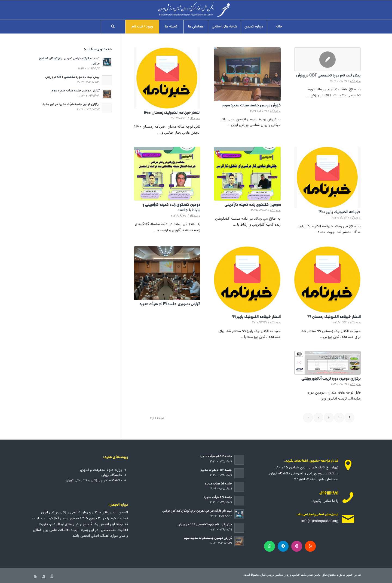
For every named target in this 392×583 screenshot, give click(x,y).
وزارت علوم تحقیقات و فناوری (101, 470)
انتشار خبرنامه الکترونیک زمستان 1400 (172, 113)
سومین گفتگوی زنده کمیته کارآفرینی (253, 205)
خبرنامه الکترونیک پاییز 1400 (340, 212)
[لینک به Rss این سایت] (35, 576)
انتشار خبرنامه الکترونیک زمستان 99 (334, 317)
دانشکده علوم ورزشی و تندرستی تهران (94, 480)
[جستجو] (113, 27)
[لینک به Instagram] (52, 576)
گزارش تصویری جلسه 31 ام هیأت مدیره (170, 304)
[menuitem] (279, 27)
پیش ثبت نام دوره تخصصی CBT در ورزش (328, 76)
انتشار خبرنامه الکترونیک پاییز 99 (256, 317)
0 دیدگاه (356, 81)
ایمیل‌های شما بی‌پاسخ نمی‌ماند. (317, 514)
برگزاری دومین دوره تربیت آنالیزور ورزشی (331, 379)
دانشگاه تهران (112, 475)
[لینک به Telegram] (44, 576)
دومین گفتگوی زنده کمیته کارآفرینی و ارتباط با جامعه (171, 208)
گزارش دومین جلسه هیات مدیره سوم (252, 105)
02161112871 (329, 493)
